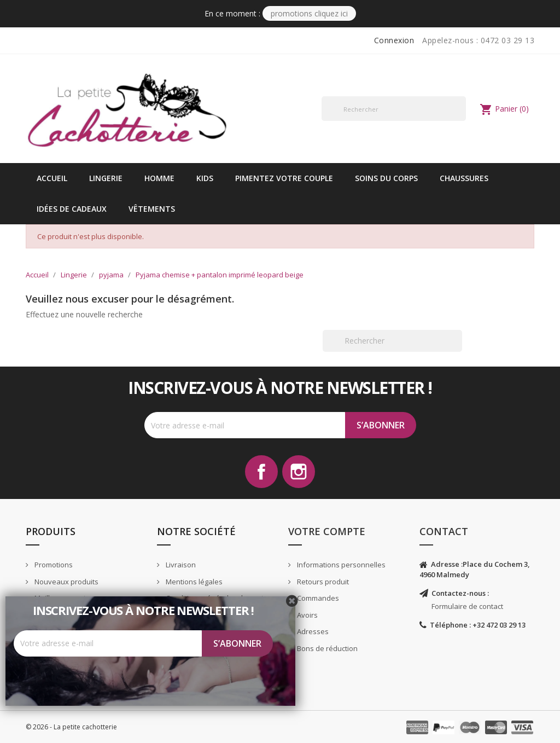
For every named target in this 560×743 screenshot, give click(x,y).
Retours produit (322, 582)
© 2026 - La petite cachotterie (71, 727)
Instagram (299, 472)
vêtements (152, 209)
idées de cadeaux (72, 209)
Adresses (312, 631)
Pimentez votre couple (284, 178)
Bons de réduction (326, 648)
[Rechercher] (394, 109)
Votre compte (327, 531)
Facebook (261, 472)
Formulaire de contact (467, 606)
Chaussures (464, 178)
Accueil (52, 178)
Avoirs (307, 615)
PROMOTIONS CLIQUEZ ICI (309, 13)
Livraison (180, 565)
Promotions (53, 565)
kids (205, 178)
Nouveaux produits (66, 582)
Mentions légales (193, 582)
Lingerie (106, 178)
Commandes (317, 598)
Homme (159, 178)
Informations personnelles (340, 565)
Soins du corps (386, 178)
